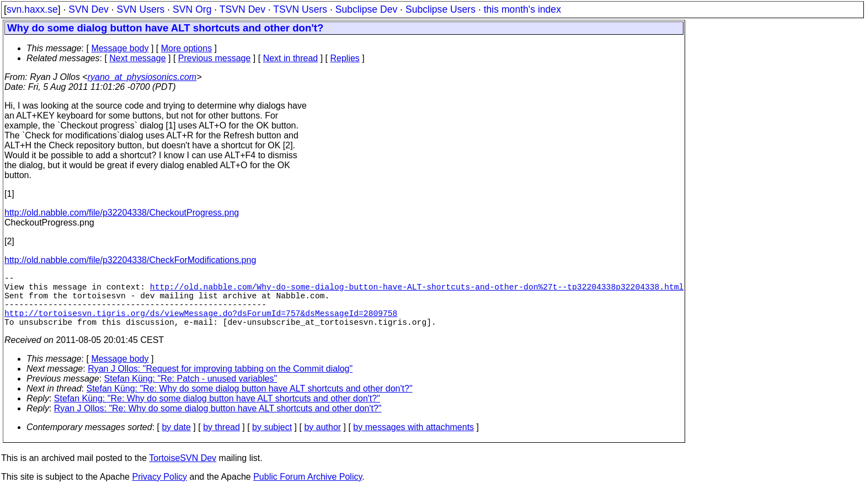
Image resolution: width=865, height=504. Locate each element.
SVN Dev (88, 9)
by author (322, 440)
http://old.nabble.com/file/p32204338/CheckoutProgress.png (122, 213)
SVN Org (192, 9)
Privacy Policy (159, 490)
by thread (221, 440)
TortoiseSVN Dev (183, 471)
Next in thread (291, 58)
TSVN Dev (242, 9)
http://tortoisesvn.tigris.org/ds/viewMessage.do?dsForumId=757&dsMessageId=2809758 (201, 324)
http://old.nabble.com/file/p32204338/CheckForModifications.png (130, 260)
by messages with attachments (413, 440)
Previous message (215, 58)
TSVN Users (300, 9)
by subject (272, 440)
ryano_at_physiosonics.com (142, 77)
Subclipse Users (440, 9)
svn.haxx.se (32, 9)
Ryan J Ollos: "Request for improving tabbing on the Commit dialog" (220, 382)
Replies (345, 58)
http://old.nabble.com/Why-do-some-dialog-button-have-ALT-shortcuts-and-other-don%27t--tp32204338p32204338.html (417, 291)
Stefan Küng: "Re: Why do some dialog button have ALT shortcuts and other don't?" (250, 402)
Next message (137, 58)
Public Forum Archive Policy (308, 490)
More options (187, 48)
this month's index (522, 9)
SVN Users (140, 9)
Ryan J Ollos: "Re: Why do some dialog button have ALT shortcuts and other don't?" (218, 422)
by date (176, 440)
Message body (120, 48)
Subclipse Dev (366, 9)
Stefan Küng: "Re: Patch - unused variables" (191, 392)
